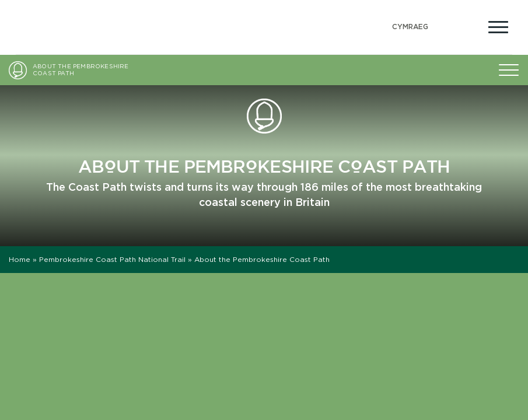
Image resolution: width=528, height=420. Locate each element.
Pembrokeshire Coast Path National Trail (112, 259)
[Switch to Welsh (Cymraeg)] (410, 27)
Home (20, 259)
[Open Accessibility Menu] (470, 26)
